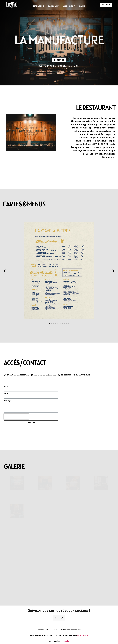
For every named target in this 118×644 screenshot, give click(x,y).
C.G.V (55, 630)
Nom (6, 386)
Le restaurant (39, 6)
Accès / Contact (69, 6)
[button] (106, 5)
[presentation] (16, 417)
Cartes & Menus (54, 6)
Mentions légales (43, 630)
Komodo (66, 641)
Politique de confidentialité (71, 630)
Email (6, 393)
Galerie (82, 6)
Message (7, 401)
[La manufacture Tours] (87, 404)
